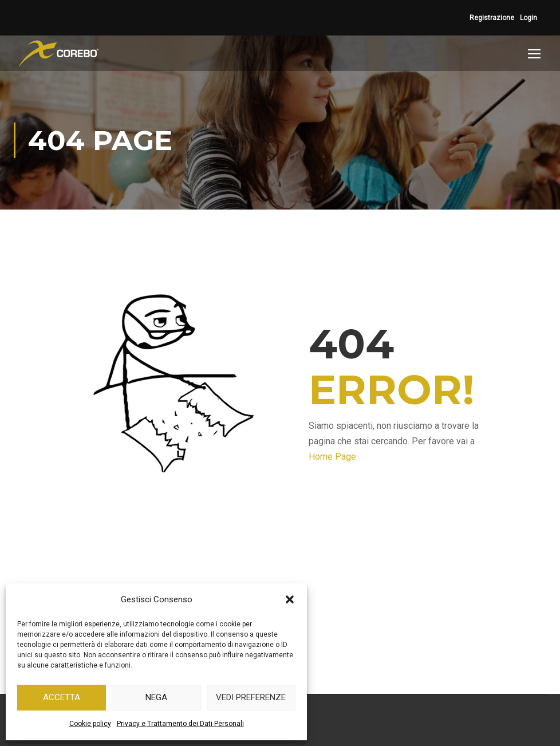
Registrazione (492, 18)
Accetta (62, 697)
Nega (156, 697)
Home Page (332, 457)
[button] (290, 599)
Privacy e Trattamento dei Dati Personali (180, 724)
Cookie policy (90, 724)
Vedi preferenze (251, 697)
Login (529, 18)
